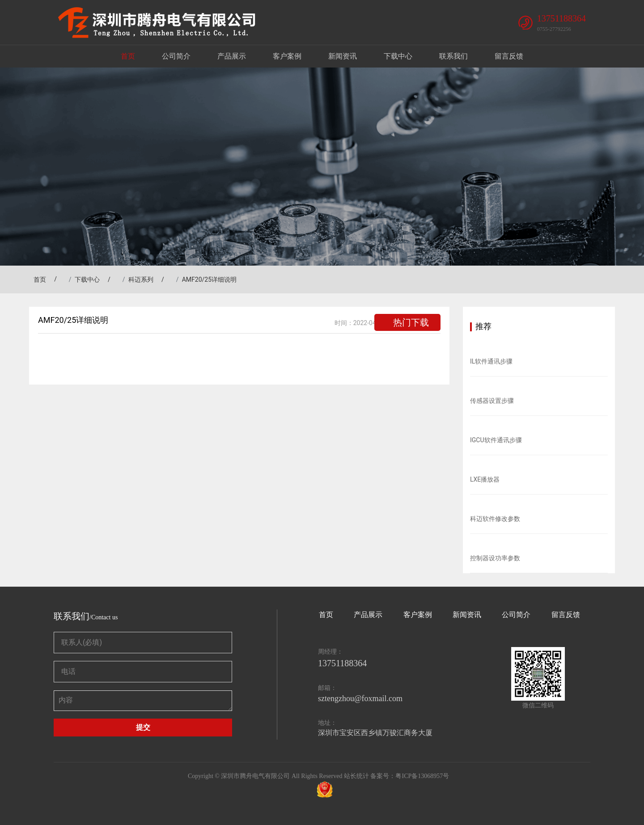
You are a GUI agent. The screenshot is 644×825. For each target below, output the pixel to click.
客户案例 (287, 56)
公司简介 (176, 56)
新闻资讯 (343, 56)
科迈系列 (141, 279)
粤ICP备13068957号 (422, 776)
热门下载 (411, 322)
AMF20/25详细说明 (209, 279)
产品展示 (232, 56)
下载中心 (398, 56)
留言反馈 (509, 56)
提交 (143, 727)
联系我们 (453, 56)
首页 (128, 56)
